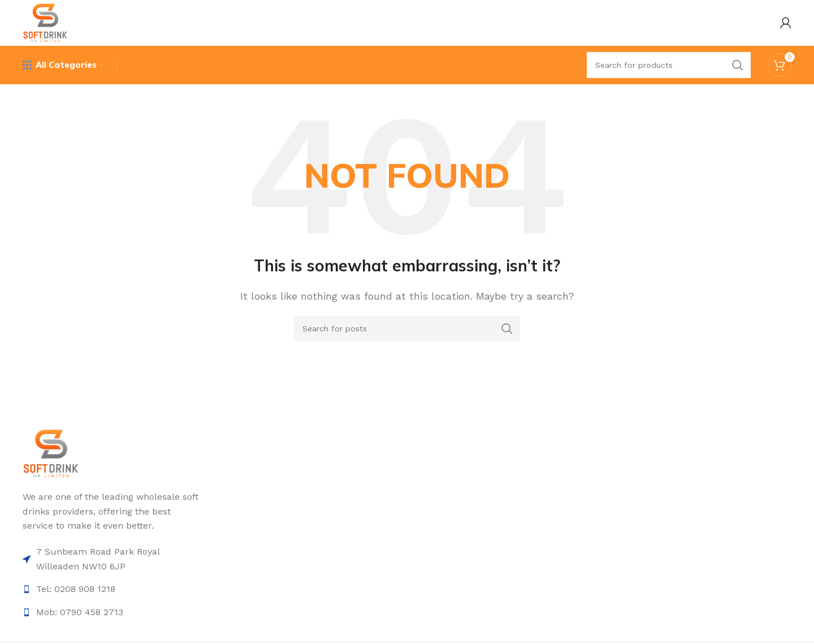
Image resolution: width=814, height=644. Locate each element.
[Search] (669, 71)
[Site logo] (48, 25)
